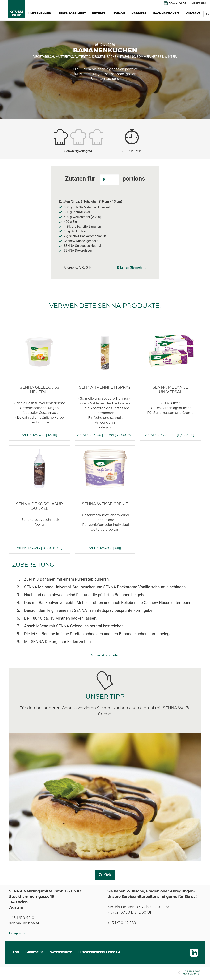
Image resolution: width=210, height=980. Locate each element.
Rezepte (99, 14)
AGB (16, 952)
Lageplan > (17, 933)
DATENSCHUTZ (61, 952)
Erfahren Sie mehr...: (132, 267)
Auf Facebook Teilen (105, 655)
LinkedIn (166, 3)
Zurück (105, 875)
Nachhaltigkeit (166, 14)
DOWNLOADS (177, 3)
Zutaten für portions (105, 180)
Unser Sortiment (72, 14)
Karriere (139, 14)
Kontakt (193, 14)
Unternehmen (40, 14)
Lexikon (118, 14)
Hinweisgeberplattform (99, 952)
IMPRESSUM (198, 3)
